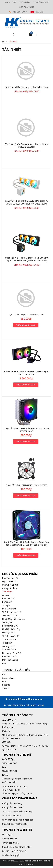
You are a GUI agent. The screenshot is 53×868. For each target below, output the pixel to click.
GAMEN (6, 688)
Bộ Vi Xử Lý (7, 602)
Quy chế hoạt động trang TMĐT (17, 847)
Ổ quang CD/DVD (10, 616)
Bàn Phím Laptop (10, 656)
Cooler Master (9, 678)
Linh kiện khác (9, 633)
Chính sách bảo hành (12, 816)
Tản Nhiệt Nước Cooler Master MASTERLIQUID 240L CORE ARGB (26, 373)
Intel (4, 681)
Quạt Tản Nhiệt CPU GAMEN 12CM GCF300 (26, 485)
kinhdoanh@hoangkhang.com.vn (17, 779)
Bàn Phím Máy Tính (11, 578)
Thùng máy (7, 643)
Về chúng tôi (8, 835)
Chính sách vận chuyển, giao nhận (18, 812)
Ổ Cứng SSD (8, 622)
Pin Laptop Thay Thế (12, 653)
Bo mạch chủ (8, 598)
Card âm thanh (9, 639)
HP (3, 675)
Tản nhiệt (13, 42)
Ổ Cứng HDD (8, 646)
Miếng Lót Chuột (10, 588)
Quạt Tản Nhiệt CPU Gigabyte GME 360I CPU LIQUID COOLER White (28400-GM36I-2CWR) (26, 202)
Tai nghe (6, 605)
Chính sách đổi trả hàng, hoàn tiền (18, 820)
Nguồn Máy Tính (10, 581)
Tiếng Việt (37, 12)
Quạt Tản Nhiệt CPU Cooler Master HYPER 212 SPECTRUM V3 (26, 430)
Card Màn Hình (9, 650)
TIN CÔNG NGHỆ (41, 2)
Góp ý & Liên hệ (9, 839)
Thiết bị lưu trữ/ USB (12, 612)
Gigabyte (6, 685)
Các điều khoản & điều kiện (15, 851)
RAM (4, 663)
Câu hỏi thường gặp (11, 855)
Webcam (6, 595)
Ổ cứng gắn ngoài (10, 585)
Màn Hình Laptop (10, 660)
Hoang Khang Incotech (36, 861)
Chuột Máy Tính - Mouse (13, 619)
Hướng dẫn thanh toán (13, 807)
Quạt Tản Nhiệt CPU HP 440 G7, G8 (26, 315)
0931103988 (38, 705)
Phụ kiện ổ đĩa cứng (11, 629)
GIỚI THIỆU (25, 2)
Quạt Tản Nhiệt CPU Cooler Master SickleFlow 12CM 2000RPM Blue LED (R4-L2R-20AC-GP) (26, 543)
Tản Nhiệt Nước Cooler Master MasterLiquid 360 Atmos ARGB (26, 145)
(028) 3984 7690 (19, 12)
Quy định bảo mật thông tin (15, 824)
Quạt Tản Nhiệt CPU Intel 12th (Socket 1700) (26, 87)
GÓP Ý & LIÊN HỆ (26, 7)
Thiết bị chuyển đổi (11, 636)
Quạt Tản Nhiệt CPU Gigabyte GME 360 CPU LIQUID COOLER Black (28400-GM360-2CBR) (26, 259)
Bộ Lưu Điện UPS (10, 626)
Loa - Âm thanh (9, 609)
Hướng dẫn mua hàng (12, 803)
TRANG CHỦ (10, 2)
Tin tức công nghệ (10, 843)
